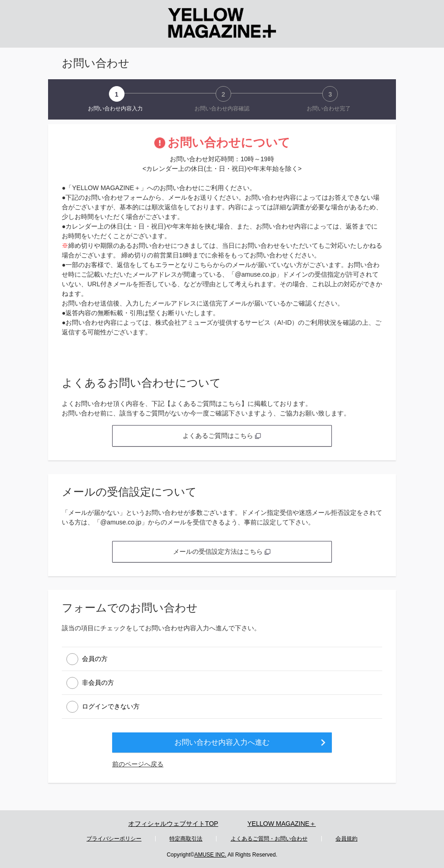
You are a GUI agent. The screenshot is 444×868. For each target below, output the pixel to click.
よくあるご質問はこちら (222, 436)
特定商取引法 (186, 839)
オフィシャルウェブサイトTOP (173, 824)
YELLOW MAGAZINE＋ (282, 824)
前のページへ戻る (138, 764)
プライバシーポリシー (114, 839)
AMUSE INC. (210, 855)
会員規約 (347, 839)
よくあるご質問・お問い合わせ (269, 839)
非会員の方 (98, 682)
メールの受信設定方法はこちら (222, 551)
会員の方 (95, 658)
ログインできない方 (111, 706)
